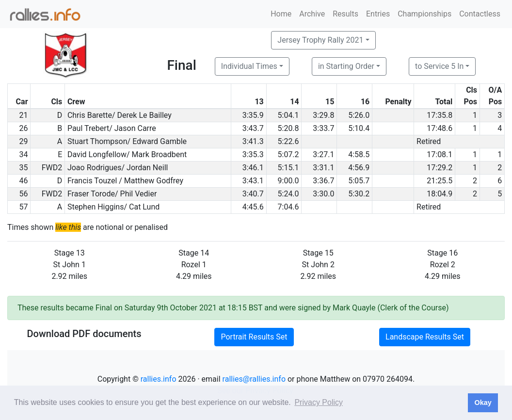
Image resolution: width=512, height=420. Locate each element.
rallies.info (159, 379)
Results (345, 14)
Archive (312, 14)
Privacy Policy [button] (319, 402)
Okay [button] (483, 403)
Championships (424, 14)
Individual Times (249, 66)
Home (281, 14)
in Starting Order (346, 66)
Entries (378, 14)
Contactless (480, 14)
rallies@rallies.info (254, 379)
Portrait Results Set (254, 337)
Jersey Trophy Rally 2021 (320, 40)
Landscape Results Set (425, 337)
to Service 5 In (439, 66)
